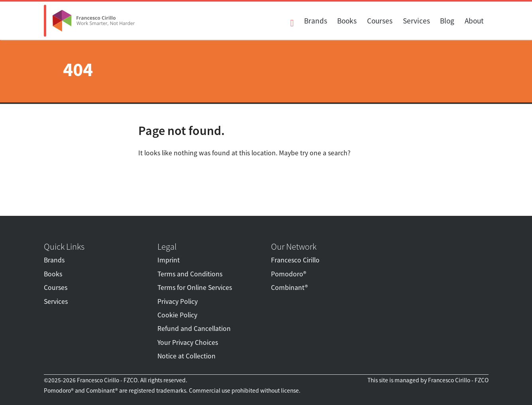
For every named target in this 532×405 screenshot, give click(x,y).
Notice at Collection (186, 356)
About (474, 21)
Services (416, 21)
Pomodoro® (289, 274)
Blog (447, 21)
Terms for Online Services (195, 288)
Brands (316, 21)
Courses (380, 21)
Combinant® (289, 288)
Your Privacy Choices (188, 342)
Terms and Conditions (190, 274)
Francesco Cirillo (295, 260)
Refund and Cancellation (194, 329)
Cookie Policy (177, 315)
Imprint (169, 260)
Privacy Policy (178, 301)
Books (347, 21)
